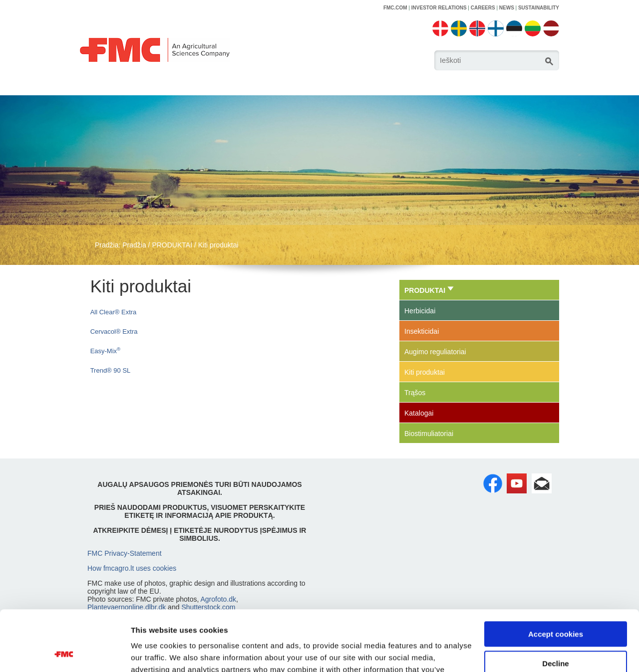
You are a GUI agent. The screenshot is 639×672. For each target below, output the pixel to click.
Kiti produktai (218, 245)
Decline (555, 606)
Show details (154, 652)
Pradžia (134, 245)
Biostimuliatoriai (429, 434)
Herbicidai (420, 311)
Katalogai (419, 413)
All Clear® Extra (114, 312)
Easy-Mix (106, 351)
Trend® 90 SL (111, 370)
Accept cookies (556, 577)
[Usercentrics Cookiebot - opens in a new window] (65, 653)
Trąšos (415, 393)
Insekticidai (422, 331)
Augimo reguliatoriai (435, 352)
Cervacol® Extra (114, 332)
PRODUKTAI (172, 245)
